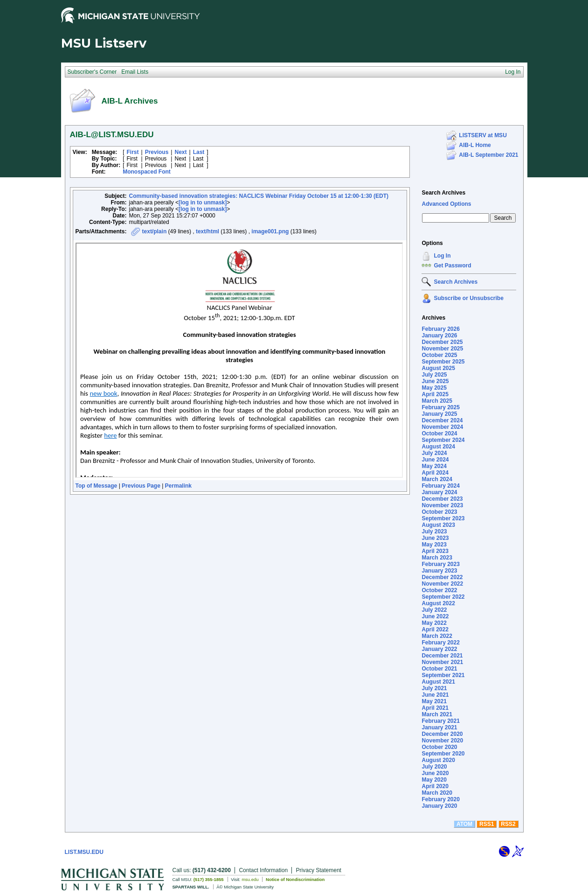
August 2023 (438, 525)
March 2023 (437, 558)
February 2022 (440, 643)
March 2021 (437, 714)
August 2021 (438, 682)
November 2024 (442, 427)
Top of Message (97, 486)
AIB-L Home (475, 145)
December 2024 (442, 420)
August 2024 (438, 447)
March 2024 (437, 479)
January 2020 (439, 806)
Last (199, 152)
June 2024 (435, 460)
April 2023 (435, 551)
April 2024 (435, 473)
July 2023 (434, 531)
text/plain (155, 231)
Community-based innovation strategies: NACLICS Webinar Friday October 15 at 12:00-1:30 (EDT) (259, 196)
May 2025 (434, 388)
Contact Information (263, 870)
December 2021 (442, 656)
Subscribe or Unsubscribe (468, 298)
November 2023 (442, 505)
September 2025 (443, 362)
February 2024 (440, 486)
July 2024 (434, 453)
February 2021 (440, 721)
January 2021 (439, 727)
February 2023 (440, 564)
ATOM (464, 824)
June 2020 (435, 773)
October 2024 (439, 434)
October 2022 (439, 590)
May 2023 (434, 545)
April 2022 (435, 629)
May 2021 (434, 701)
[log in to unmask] (203, 203)
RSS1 (487, 824)
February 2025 (440, 407)
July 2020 (434, 767)
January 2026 (439, 336)
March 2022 (437, 636)
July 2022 (434, 610)
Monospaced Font (147, 172)
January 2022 (439, 649)
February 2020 (440, 799)
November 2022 (442, 584)
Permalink (178, 486)
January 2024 (439, 492)
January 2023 (439, 571)
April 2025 (435, 394)
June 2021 (435, 695)
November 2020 (442, 741)
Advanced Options (446, 204)
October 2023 (439, 512)
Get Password (452, 266)
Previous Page (141, 486)
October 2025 (439, 355)
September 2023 (443, 518)
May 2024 (434, 466)
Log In (442, 256)
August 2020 (438, 760)
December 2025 (442, 342)
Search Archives (443, 193)
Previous (157, 152)
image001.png (270, 231)
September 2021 (443, 675)
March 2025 (437, 401)
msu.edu (250, 879)
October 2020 (439, 747)
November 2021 (442, 662)
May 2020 (434, 780)
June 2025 (435, 381)
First (133, 152)
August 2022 (438, 603)
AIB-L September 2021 (488, 155)
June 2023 (435, 538)
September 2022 (443, 597)
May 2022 (434, 623)
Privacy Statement (319, 870)
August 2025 (438, 368)
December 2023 (442, 499)
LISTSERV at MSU (483, 135)
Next (180, 152)
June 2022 (435, 616)
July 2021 (434, 688)
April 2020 (435, 786)
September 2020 (443, 754)
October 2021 (439, 669)
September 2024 (443, 440)
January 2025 (439, 414)
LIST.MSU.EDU (84, 852)
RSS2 (508, 824)
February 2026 (440, 329)
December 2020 (442, 734)
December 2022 (442, 577)
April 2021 (435, 708)
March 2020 (437, 793)
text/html (208, 231)
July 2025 (434, 375)
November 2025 (442, 349)
